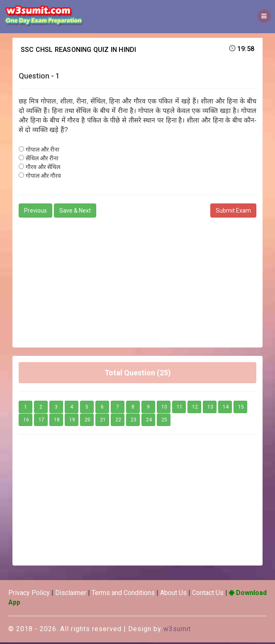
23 (134, 422)
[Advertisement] (137, 281)
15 (241, 409)
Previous (35, 212)
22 (118, 422)
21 (103, 422)
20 (88, 422)
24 (149, 422)
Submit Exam (233, 212)
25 (164, 422)
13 (210, 409)
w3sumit (177, 631)
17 (41, 422)
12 (195, 409)
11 (180, 409)
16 (26, 422)
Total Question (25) (138, 374)
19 (72, 422)
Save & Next (75, 212)
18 (57, 422)
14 (226, 409)
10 (164, 409)
